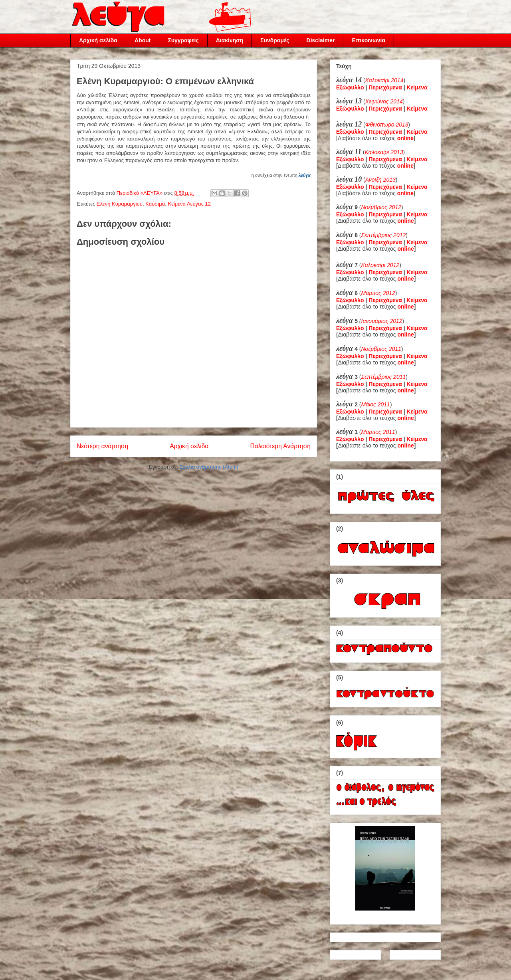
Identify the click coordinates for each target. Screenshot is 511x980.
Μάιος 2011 (376, 404)
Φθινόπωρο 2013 (387, 125)
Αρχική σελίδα (98, 40)
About (143, 40)
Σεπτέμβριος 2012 (384, 235)
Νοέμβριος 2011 (381, 349)
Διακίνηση (230, 40)
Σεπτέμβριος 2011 (384, 377)
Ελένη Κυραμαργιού (120, 204)
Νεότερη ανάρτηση (102, 446)
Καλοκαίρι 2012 (380, 265)
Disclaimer (321, 40)
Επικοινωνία (368, 40)
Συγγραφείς (183, 40)
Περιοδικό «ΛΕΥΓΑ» (140, 193)
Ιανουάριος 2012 (382, 321)
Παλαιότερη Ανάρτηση (280, 446)
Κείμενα (417, 87)
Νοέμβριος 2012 (381, 207)
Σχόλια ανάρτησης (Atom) (209, 467)
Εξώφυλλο (350, 87)
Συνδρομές (275, 40)
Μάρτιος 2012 (378, 293)
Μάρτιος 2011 (378, 432)
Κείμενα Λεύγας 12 (189, 204)
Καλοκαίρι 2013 (384, 152)
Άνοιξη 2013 (380, 180)
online (406, 221)
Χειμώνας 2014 (384, 101)
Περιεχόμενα (385, 87)
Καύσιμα (155, 204)
